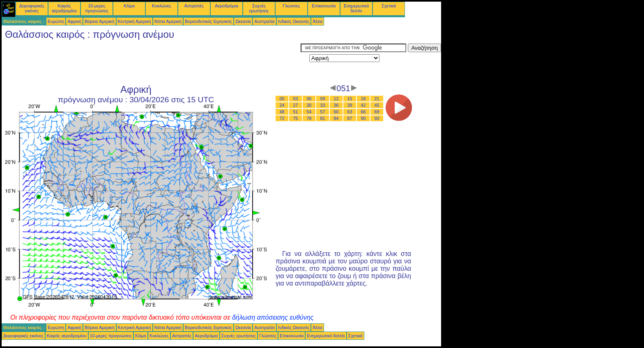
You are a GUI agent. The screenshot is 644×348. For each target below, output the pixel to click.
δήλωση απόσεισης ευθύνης (273, 317)
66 (363, 112)
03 (296, 99)
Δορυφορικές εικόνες (32, 8)
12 (336, 99)
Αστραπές (194, 6)
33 (323, 105)
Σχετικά (389, 6)
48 (282, 112)
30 (309, 105)
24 (282, 105)
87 (350, 118)
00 (282, 99)
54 (309, 112)
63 (350, 112)
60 (336, 112)
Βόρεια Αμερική (99, 21)
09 (323, 99)
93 (377, 118)
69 (377, 112)
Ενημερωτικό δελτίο (356, 8)
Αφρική (74, 21)
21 (377, 99)
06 (309, 99)
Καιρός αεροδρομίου (64, 8)
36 (336, 105)
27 (296, 105)
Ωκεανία (243, 21)
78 (309, 118)
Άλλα (317, 21)
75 (296, 118)
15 (350, 99)
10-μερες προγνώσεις (97, 8)
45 (377, 105)
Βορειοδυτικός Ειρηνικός (208, 21)
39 (350, 105)
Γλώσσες (291, 6)
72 (282, 118)
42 (363, 105)
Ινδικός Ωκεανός (294, 21)
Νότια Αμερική (168, 21)
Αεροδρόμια (226, 6)
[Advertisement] (151, 62)
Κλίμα (129, 6)
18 (363, 99)
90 (363, 118)
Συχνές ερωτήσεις (259, 8)
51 (296, 112)
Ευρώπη (56, 21)
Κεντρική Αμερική (135, 21)
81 (323, 118)
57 (323, 112)
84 (336, 118)
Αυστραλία (264, 21)
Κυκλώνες (162, 6)
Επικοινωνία (324, 6)
